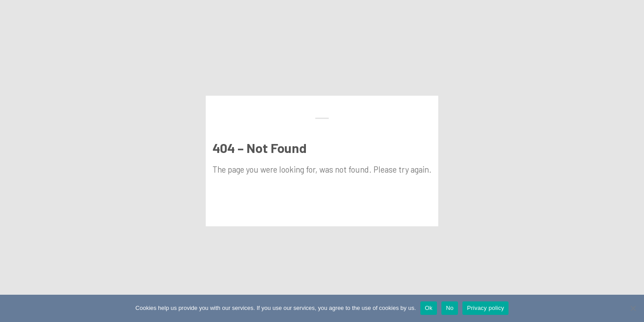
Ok (429, 308)
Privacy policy (485, 308)
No (450, 308)
